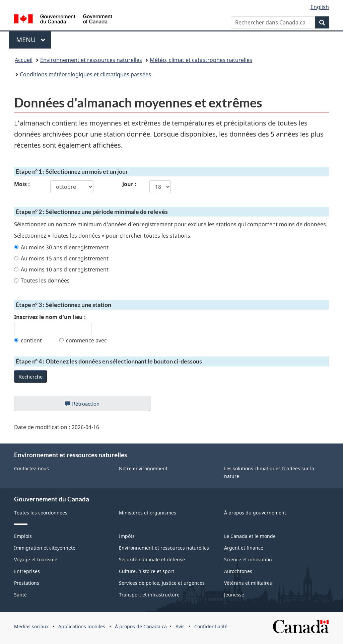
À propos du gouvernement (255, 513)
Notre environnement (143, 468)
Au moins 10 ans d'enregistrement (61, 269)
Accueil (24, 60)
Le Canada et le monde (250, 536)
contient (28, 340)
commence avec (83, 340)
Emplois (23, 536)
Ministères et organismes (148, 513)
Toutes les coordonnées (41, 513)
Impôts (127, 536)
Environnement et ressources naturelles (91, 60)
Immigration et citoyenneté (45, 548)
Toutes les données (42, 280)
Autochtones (238, 571)
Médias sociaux (31, 626)
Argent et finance (244, 548)
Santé (20, 595)
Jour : (129, 184)
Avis (180, 626)
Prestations (27, 583)
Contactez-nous (31, 468)
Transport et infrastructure (149, 595)
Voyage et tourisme (36, 559)
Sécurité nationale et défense (152, 559)
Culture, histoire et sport (147, 571)
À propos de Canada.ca (141, 626)
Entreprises (27, 571)
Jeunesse (234, 595)
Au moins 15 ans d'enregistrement (61, 258)
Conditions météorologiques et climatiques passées (85, 74)
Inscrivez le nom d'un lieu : (50, 317)
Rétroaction (88, 405)
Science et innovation (248, 559)
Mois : (22, 184)
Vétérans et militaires (248, 583)
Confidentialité (211, 626)
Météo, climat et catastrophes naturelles (201, 60)
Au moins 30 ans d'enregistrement (61, 247)
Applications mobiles (82, 626)
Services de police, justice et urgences (162, 583)
